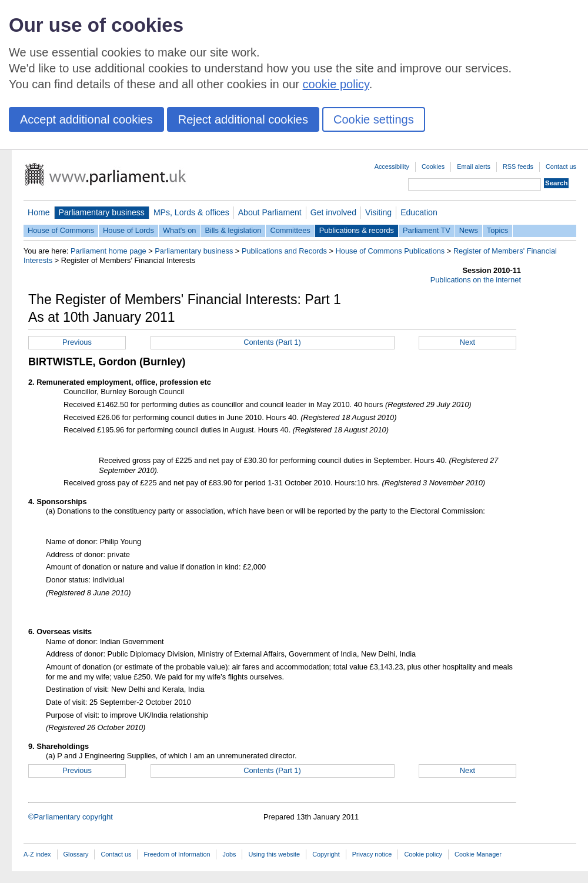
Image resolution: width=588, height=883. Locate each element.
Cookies (433, 166)
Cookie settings (374, 119)
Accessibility (392, 166)
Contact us (561, 166)
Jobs (229, 854)
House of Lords (128, 230)
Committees (290, 230)
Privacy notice (372, 854)
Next (467, 342)
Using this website (274, 854)
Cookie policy (423, 854)
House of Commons (61, 230)
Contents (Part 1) (272, 342)
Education (419, 212)
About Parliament (270, 212)
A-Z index (37, 854)
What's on (180, 230)
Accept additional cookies (86, 119)
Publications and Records (284, 251)
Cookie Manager (478, 854)
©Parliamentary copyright (71, 817)
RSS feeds (518, 166)
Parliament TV (427, 230)
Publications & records (357, 230)
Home (39, 212)
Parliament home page (108, 251)
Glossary (76, 854)
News (469, 230)
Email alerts (474, 166)
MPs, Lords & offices (191, 212)
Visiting (378, 212)
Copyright (326, 854)
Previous (77, 342)
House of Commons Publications (390, 251)
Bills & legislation (233, 230)
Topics (497, 230)
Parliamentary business (102, 212)
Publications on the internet (476, 280)
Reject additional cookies (243, 119)
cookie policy (336, 84)
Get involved (333, 212)
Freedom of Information (177, 854)
